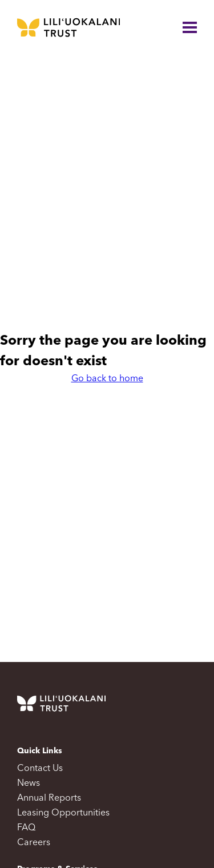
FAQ (26, 828)
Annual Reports (49, 798)
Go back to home (107, 379)
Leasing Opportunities (63, 813)
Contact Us (40, 769)
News (29, 784)
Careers (34, 843)
